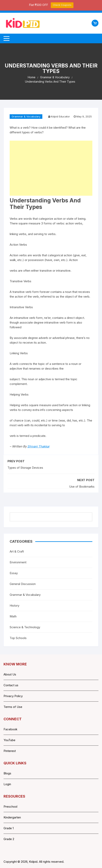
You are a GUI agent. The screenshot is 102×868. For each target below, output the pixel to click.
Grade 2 (9, 839)
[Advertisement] (51, 168)
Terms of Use (13, 707)
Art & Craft (17, 551)
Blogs (7, 773)
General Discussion (23, 584)
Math (13, 616)
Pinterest (10, 751)
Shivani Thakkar (38, 446)
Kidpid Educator (60, 116)
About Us (10, 674)
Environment (18, 562)
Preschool (10, 807)
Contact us (11, 685)
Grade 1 (9, 828)
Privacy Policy (13, 696)
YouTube (9, 740)
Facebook (10, 729)
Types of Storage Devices (25, 468)
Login (7, 784)
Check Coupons (62, 5)
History (14, 606)
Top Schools (18, 638)
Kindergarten (12, 817)
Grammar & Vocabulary (26, 116)
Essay (14, 573)
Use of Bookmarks (82, 487)
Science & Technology (25, 627)
